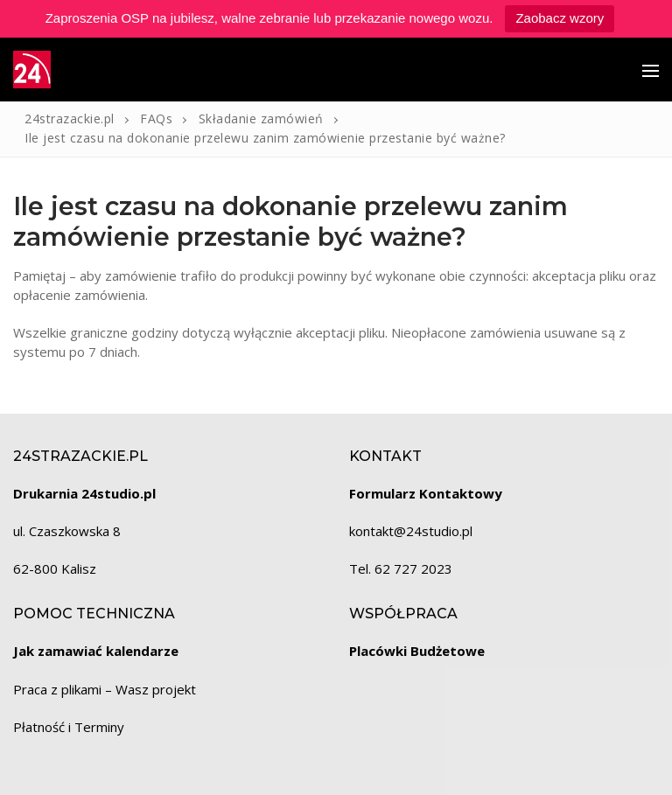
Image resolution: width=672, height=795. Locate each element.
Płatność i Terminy (69, 727)
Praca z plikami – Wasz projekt (105, 689)
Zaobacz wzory (560, 18)
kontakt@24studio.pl (411, 531)
